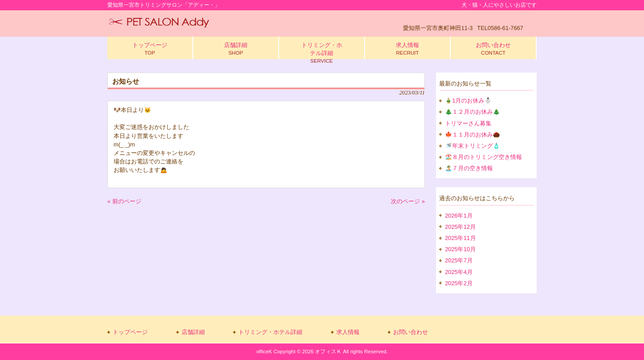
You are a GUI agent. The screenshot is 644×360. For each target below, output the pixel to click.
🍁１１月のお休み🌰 (472, 135)
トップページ (130, 332)
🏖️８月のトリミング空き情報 (483, 157)
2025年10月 (460, 249)
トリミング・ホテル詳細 (270, 332)
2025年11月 (460, 238)
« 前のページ (124, 201)
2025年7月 (459, 260)
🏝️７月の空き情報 (469, 168)
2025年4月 (459, 272)
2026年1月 (459, 216)
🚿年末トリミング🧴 (472, 146)
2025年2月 (459, 283)
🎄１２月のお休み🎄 (472, 112)
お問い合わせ (411, 332)
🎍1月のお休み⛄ (468, 101)
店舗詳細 (193, 332)
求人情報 (348, 332)
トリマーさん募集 (468, 123)
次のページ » (408, 201)
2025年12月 (460, 227)
